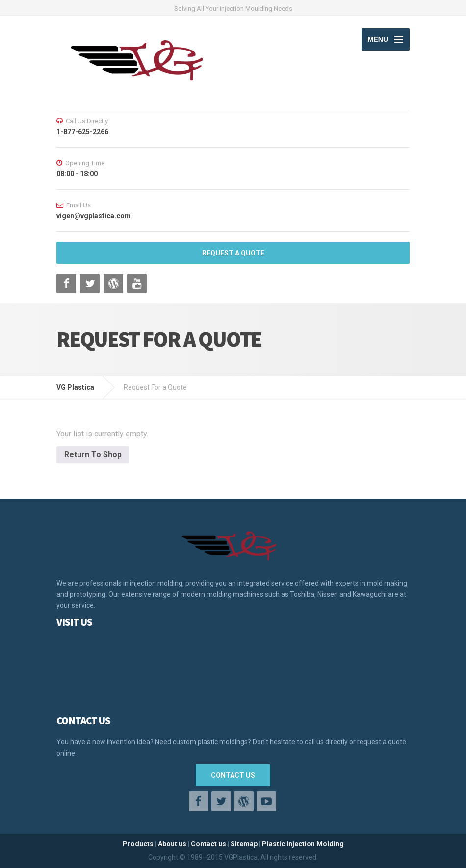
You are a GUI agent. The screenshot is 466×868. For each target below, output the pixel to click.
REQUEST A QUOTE (233, 253)
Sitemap (244, 844)
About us (172, 844)
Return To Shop (93, 454)
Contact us (208, 844)
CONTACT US (233, 775)
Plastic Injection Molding (303, 844)
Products (138, 844)
